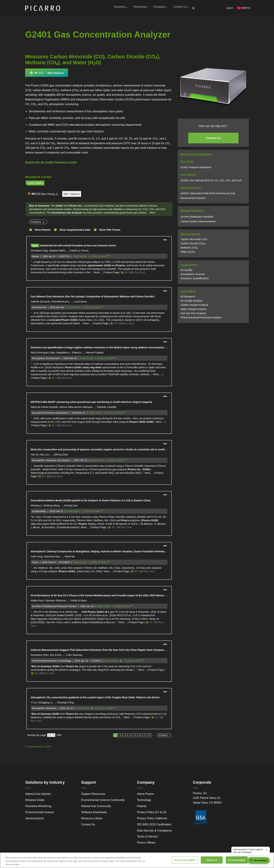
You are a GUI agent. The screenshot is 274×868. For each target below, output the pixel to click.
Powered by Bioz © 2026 (38, 748)
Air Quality (186, 271)
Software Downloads (94, 814)
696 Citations (56, 74)
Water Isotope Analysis (194, 310)
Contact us (213, 139)
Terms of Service (147, 838)
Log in (230, 8)
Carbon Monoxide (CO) (194, 240)
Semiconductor (35, 820)
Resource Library (92, 820)
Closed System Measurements (198, 223)
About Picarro (145, 795)
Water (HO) (188, 253)
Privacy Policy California (152, 820)
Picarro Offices (146, 844)
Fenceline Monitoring (38, 807)
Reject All (212, 860)
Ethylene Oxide (35, 801)
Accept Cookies (237, 860)
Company (158, 8)
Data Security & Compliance (154, 832)
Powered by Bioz (33, 82)
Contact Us (181, 8)
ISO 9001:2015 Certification (154, 826)
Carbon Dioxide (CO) (193, 245)
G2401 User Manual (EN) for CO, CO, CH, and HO (211, 181)
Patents (142, 807)
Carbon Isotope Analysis (194, 306)
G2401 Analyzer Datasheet (196, 169)
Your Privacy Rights (185, 860)
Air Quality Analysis (192, 302)
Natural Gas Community (96, 807)
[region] (137, 860)
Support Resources (93, 795)
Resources (136, 8)
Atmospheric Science (193, 275)
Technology (144, 801)
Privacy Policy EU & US (152, 814)
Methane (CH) (189, 249)
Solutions (115, 8)
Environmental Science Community (103, 801)
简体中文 (244, 8)
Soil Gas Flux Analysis (193, 314)
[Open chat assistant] (259, 860)
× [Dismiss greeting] (266, 850)
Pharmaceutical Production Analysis (201, 319)
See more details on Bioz (161, 747)
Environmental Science (40, 814)
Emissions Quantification (195, 280)
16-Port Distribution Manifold (197, 218)
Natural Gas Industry (38, 795)
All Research (188, 298)
